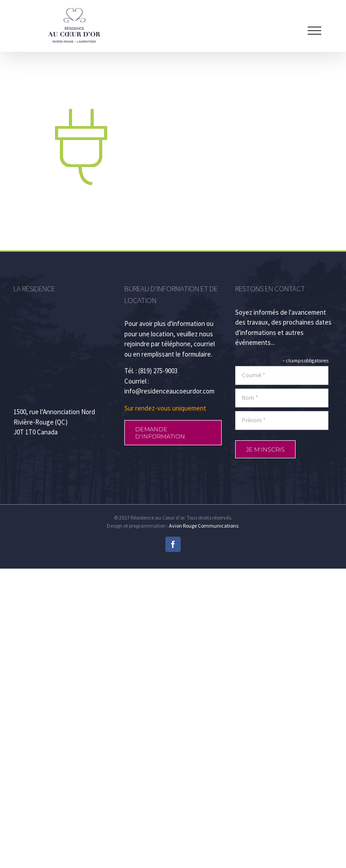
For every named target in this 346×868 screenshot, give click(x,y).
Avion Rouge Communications (204, 526)
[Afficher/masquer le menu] (314, 31)
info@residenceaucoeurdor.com (169, 391)
